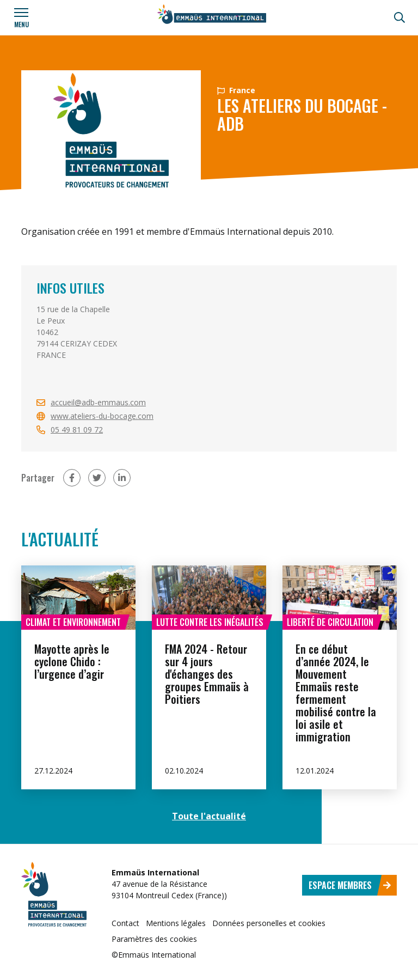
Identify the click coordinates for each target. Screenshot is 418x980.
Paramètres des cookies (154, 939)
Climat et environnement (73, 622)
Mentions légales (176, 923)
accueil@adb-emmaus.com (98, 402)
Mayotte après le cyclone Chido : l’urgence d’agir (72, 661)
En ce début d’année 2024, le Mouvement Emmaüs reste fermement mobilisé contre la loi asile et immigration (336, 693)
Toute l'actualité (209, 816)
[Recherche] (399, 17)
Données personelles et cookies (269, 923)
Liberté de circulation (330, 622)
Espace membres (350, 885)
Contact (125, 923)
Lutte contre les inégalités (210, 622)
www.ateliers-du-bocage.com (102, 416)
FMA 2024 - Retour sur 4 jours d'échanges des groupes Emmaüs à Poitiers (207, 674)
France (236, 90)
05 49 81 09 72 (77, 430)
